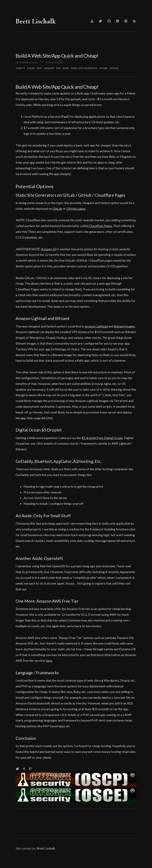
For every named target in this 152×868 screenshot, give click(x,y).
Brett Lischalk (36, 21)
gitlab (103, 68)
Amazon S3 (48, 249)
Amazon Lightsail (96, 326)
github (114, 68)
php (58, 68)
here (49, 660)
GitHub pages (76, 209)
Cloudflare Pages (100, 226)
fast (39, 68)
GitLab (57, 209)
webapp (49, 68)
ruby (66, 68)
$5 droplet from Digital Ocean (102, 438)
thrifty (20, 68)
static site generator (84, 68)
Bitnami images (124, 326)
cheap (31, 68)
